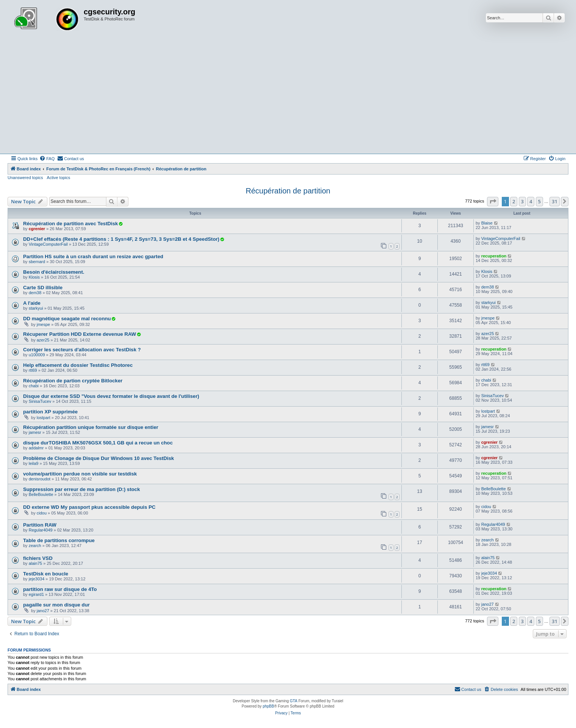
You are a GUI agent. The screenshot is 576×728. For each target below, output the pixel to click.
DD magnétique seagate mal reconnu (67, 319)
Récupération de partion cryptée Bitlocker (73, 381)
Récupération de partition (288, 191)
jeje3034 (37, 579)
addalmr (36, 448)
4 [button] (531, 201)
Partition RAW (40, 525)
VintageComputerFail (48, 244)
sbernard (37, 262)
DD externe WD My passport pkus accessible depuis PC (89, 507)
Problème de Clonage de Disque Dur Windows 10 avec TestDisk (98, 458)
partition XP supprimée (50, 412)
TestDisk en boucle (46, 574)
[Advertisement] (288, 97)
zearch (35, 546)
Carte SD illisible (43, 288)
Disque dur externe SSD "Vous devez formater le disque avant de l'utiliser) (111, 396)
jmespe (43, 324)
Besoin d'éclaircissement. (54, 272)
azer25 (43, 340)
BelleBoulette (41, 494)
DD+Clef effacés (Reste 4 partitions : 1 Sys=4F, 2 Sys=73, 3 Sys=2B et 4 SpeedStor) (121, 239)
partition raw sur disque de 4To (60, 589)
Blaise (487, 223)
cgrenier (37, 229)
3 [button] (522, 201)
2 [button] (514, 201)
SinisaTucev (40, 401)
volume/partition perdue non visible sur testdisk (80, 474)
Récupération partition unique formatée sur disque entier (91, 427)
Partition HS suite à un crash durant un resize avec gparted (93, 256)
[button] (493, 201)
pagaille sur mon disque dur (56, 605)
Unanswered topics (25, 178)
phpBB (268, 706)
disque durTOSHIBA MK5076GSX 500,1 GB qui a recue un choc (98, 443)
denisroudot (40, 479)
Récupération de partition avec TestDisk (70, 224)
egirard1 (36, 594)
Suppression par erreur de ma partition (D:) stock (82, 489)
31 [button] (555, 201)
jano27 (43, 611)
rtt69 (33, 370)
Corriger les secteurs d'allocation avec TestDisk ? (82, 350)
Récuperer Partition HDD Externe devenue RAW (80, 334)
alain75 (35, 563)
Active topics (59, 178)
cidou (42, 513)
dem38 (35, 293)
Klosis (34, 277)
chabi (34, 386)
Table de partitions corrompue (59, 540)
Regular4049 (41, 530)
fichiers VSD (38, 558)
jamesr (35, 432)
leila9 (34, 463)
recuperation (494, 256)
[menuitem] (47, 159)
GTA (293, 701)
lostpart (44, 418)
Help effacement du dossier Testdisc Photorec (78, 365)
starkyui (36, 308)
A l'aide (32, 303)
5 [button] (539, 201)
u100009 (37, 355)
